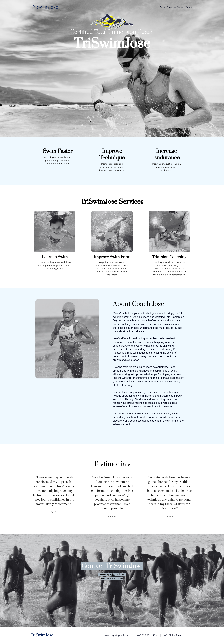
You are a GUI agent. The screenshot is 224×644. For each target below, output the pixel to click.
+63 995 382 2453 (147, 635)
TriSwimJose (44, 7)
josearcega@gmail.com (117, 635)
